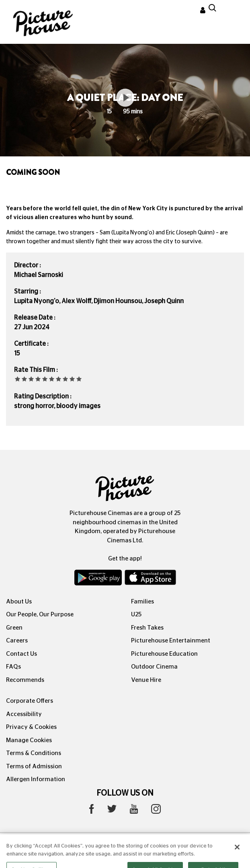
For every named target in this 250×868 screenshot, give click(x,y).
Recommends (25, 680)
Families (142, 602)
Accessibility (24, 714)
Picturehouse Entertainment (171, 641)
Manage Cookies (29, 740)
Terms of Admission (34, 766)
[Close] (237, 855)
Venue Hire (146, 680)
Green (14, 628)
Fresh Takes (147, 628)
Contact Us (22, 654)
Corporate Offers (30, 701)
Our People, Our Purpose (40, 615)
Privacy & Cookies (31, 727)
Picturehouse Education (164, 654)
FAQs (13, 667)
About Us (19, 602)
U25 (136, 615)
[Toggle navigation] (233, 12)
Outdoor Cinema (154, 667)
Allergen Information (36, 779)
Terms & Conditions (34, 753)
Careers (17, 641)
